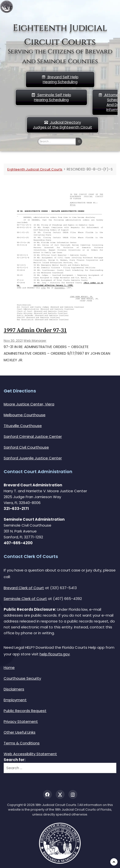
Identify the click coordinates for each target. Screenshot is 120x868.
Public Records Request (25, 711)
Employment (15, 700)
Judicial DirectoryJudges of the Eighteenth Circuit (63, 125)
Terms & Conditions (22, 743)
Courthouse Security (22, 678)
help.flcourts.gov (55, 654)
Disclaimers (14, 689)
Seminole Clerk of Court (25, 599)
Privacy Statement (21, 721)
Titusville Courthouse (23, 426)
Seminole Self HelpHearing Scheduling (51, 97)
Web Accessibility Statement (30, 754)
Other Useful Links (20, 732)
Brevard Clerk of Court (24, 588)
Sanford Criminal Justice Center (33, 436)
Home (9, 667)
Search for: (15, 760)
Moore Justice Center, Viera (29, 404)
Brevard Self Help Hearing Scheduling (60, 79)
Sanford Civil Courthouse (26, 447)
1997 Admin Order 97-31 (35, 330)
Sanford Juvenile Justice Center (33, 458)
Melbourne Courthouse (25, 415)
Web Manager (35, 341)
